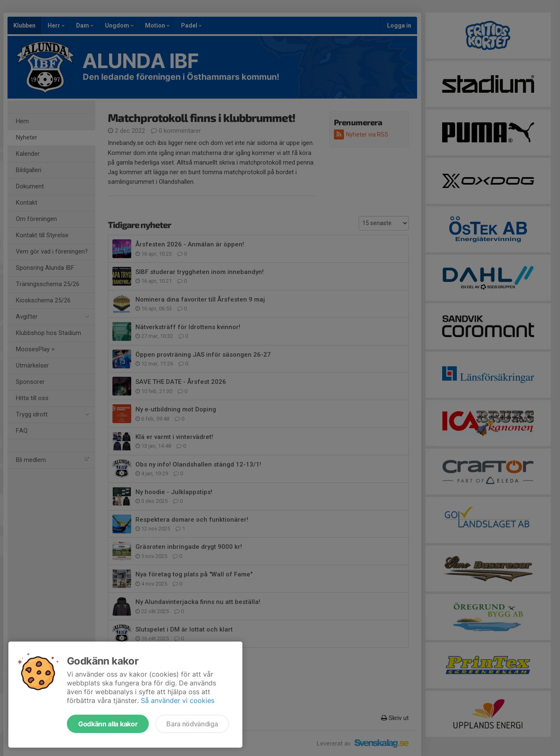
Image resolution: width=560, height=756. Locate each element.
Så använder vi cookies (178, 700)
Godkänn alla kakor (108, 724)
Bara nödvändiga (192, 724)
